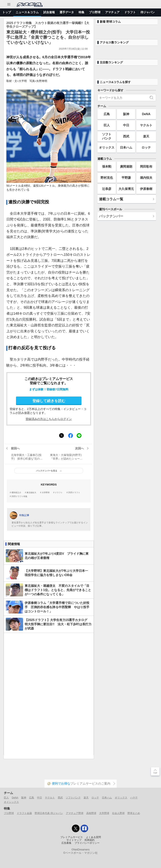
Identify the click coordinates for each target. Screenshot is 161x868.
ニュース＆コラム (27, 12)
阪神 (126, 114)
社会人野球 (118, 813)
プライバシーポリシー (87, 843)
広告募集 (66, 843)
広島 (107, 114)
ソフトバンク (107, 136)
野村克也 (107, 178)
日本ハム (126, 147)
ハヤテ (134, 798)
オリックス (107, 147)
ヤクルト (146, 125)
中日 (126, 125)
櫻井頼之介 (16, 493)
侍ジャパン (148, 12)
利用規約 (90, 840)
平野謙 (126, 178)
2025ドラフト (74, 493)
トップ (7, 12)
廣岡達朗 (126, 166)
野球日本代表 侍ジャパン (49, 813)
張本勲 (107, 166)
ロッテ (146, 147)
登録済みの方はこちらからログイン (49, 419)
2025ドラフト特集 (19, 496)
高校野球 (91, 813)
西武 (126, 136)
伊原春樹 (146, 189)
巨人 (107, 125)
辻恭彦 (107, 189)
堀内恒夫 (146, 178)
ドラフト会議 (24, 813)
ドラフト (130, 12)
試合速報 (49, 12)
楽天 (146, 136)
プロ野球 (95, 12)
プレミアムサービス (72, 837)
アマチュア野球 (75, 813)
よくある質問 (93, 837)
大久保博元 (126, 189)
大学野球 (46, 493)
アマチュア (112, 12)
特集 (81, 12)
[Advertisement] (49, 694)
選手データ (67, 12)
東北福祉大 (31, 493)
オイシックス (11, 802)
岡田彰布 (146, 166)
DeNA (146, 114)
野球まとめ (134, 813)
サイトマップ (74, 840)
